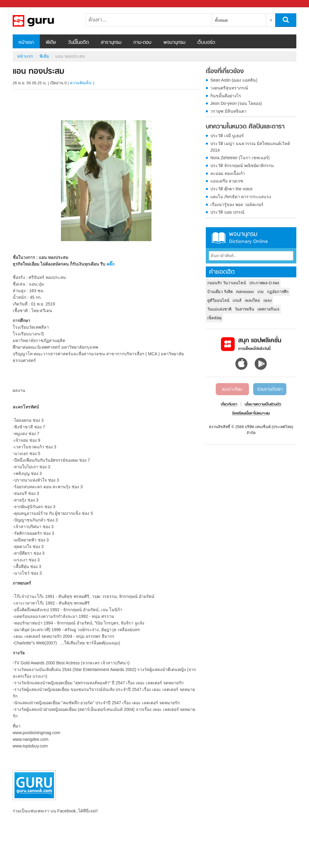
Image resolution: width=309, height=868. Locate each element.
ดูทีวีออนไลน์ (218, 300)
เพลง (268, 300)
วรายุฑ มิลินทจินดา (228, 111)
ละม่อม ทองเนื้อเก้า (228, 173)
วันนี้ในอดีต (78, 43)
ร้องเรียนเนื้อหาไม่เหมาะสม (251, 414)
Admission (245, 292)
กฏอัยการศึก (278, 292)
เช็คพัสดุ (214, 318)
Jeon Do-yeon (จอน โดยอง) (236, 103)
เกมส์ (237, 300)
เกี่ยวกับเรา (229, 405)
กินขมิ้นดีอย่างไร (226, 96)
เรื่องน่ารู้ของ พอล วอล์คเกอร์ (237, 205)
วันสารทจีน (244, 309)
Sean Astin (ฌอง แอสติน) (234, 80)
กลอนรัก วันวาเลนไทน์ (227, 283)
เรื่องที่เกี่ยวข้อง (225, 72)
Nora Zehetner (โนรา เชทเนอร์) (240, 158)
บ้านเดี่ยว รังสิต (220, 292)
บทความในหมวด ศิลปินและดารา (245, 127)
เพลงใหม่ (252, 300)
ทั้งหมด (221, 20)
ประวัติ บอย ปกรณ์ (227, 212)
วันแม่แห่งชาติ (219, 309)
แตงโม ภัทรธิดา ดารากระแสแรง (241, 197)
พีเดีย (51, 43)
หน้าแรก (26, 43)
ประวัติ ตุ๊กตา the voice (231, 189)
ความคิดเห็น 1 (82, 83)
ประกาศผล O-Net (264, 283)
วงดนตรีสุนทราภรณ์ (229, 88)
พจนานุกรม (174, 43)
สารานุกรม (111, 43)
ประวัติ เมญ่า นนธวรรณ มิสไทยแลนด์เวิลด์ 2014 (250, 147)
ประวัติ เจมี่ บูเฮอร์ (227, 136)
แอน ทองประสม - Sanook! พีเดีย (44, 21)
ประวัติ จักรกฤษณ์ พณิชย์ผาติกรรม (242, 166)
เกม (261, 292)
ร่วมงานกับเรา (270, 389)
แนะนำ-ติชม (232, 389)
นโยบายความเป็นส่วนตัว (263, 405)
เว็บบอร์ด (206, 43)
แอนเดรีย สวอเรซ (227, 181)
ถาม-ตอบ (142, 43)
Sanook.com (18, 4)
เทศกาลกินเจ (268, 309)
